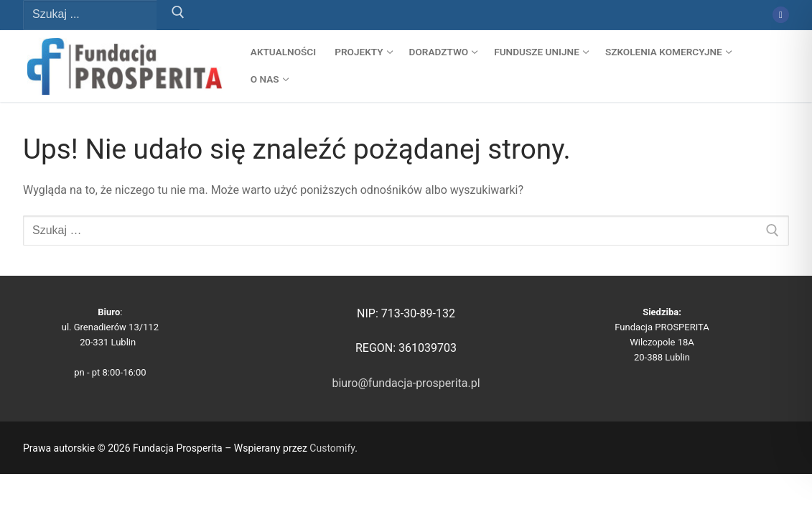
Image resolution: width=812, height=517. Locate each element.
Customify (332, 448)
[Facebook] (781, 15)
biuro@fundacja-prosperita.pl (406, 383)
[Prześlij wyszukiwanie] (178, 15)
